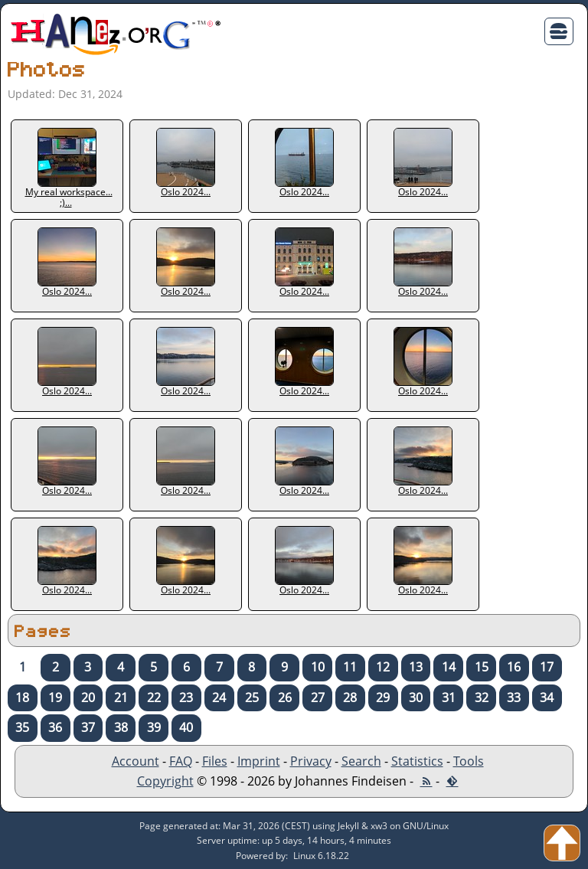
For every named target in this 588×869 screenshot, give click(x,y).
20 (88, 697)
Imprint (259, 761)
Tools (469, 761)
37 (88, 727)
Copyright (165, 781)
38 (121, 727)
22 (154, 697)
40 (186, 727)
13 (416, 667)
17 (547, 667)
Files (215, 761)
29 (383, 697)
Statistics (417, 761)
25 (252, 697)
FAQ (181, 761)
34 (547, 697)
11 (350, 667)
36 (55, 727)
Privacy (311, 761)
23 (186, 697)
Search (361, 761)
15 (482, 667)
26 (285, 697)
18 (22, 697)
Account (136, 761)
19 (55, 697)
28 (350, 697)
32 (482, 697)
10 (318, 667)
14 (449, 667)
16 (514, 667)
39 (154, 727)
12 (383, 667)
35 (22, 727)
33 (514, 697)
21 (121, 697)
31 (449, 697)
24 (219, 697)
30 (416, 697)
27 (318, 697)
